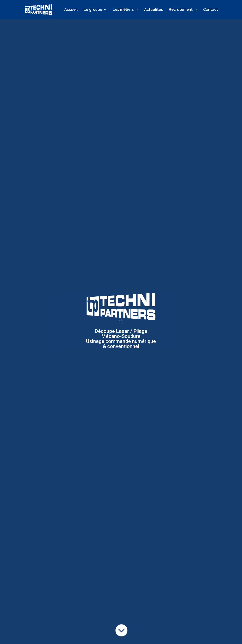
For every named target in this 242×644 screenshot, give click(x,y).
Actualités (153, 10)
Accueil (71, 10)
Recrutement (181, 10)
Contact (211, 10)
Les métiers (123, 10)
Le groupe (93, 10)
